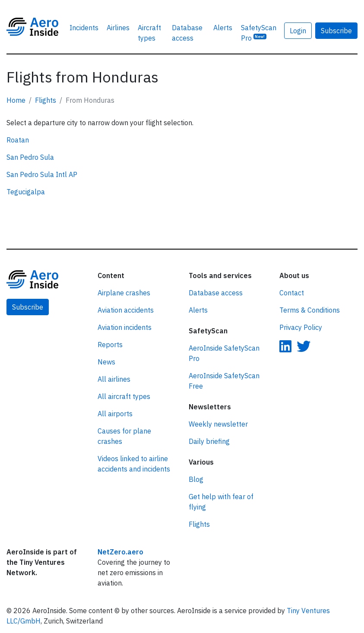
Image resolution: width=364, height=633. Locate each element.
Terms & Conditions (310, 310)
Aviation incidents (125, 327)
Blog (196, 479)
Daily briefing (209, 441)
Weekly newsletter (218, 424)
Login (298, 31)
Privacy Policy (301, 327)
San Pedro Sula (30, 157)
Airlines (118, 28)
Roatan (18, 140)
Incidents (84, 28)
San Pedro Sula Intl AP (42, 174)
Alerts (223, 28)
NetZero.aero (120, 552)
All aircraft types (124, 396)
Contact (292, 293)
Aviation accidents (126, 310)
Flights (46, 100)
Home (16, 100)
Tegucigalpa (26, 192)
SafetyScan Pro (259, 33)
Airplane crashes (124, 293)
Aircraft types (149, 33)
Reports (110, 345)
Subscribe (336, 31)
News (106, 362)
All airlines (114, 379)
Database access (187, 33)
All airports (115, 414)
